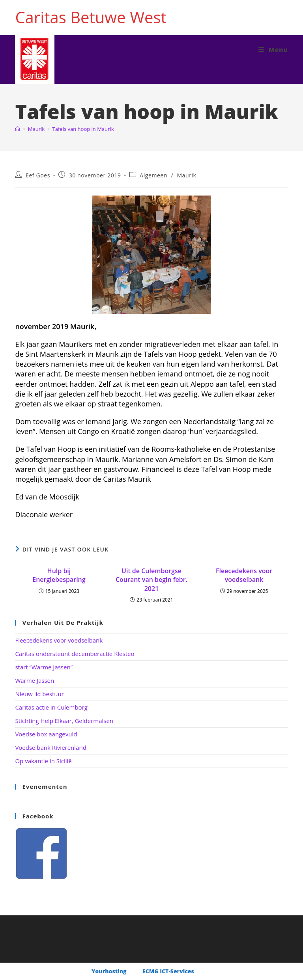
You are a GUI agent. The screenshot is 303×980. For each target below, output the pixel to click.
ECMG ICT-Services (168, 971)
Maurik (186, 175)
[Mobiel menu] (273, 50)
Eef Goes (38, 175)
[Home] (18, 129)
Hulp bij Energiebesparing (59, 575)
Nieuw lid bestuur (39, 694)
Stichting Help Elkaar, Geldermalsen (64, 721)
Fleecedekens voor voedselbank (244, 575)
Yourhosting (110, 971)
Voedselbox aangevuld (46, 734)
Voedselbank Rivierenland (50, 747)
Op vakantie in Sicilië (43, 761)
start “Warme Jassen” (44, 667)
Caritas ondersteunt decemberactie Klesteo (75, 654)
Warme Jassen (35, 680)
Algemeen (153, 175)
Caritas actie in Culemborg (51, 707)
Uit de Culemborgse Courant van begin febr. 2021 (151, 580)
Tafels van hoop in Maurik (83, 129)
